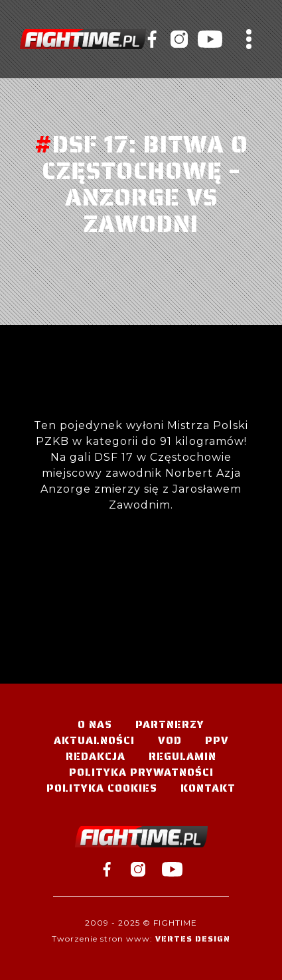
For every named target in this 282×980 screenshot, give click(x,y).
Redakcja (96, 756)
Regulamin (182, 756)
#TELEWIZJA (83, 39)
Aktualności (94, 740)
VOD (170, 740)
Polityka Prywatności (141, 772)
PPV (217, 740)
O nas (95, 724)
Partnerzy (170, 724)
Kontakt (208, 788)
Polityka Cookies (102, 788)
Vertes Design (193, 939)
